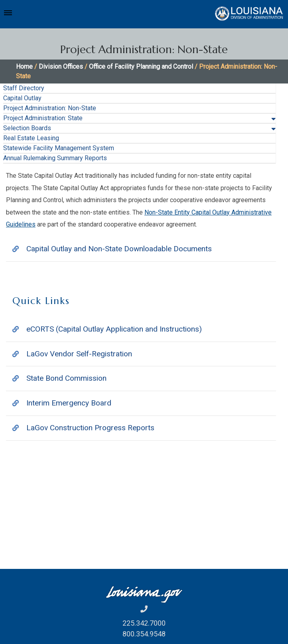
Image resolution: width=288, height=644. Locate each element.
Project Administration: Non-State (50, 108)
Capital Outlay (22, 98)
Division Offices (61, 67)
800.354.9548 (144, 634)
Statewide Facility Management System (59, 148)
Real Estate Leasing (31, 138)
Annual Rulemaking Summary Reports (55, 158)
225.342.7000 (144, 623)
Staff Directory (24, 88)
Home (24, 67)
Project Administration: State (43, 118)
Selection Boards (27, 128)
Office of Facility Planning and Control (141, 67)
